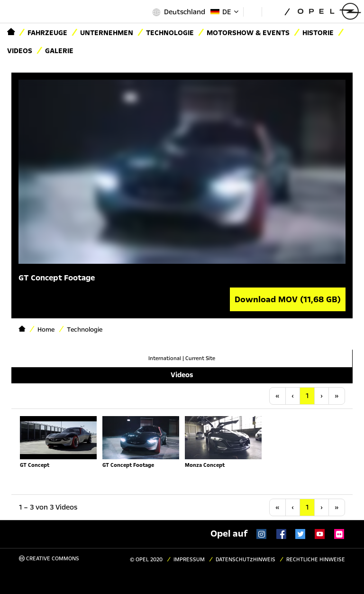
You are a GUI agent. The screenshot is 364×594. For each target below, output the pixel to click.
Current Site (200, 358)
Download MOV (288, 299)
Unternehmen (107, 33)
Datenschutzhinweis (246, 560)
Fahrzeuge (47, 33)
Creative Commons (49, 559)
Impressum (189, 560)
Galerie (59, 51)
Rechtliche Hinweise (316, 560)
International (165, 358)
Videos (20, 51)
